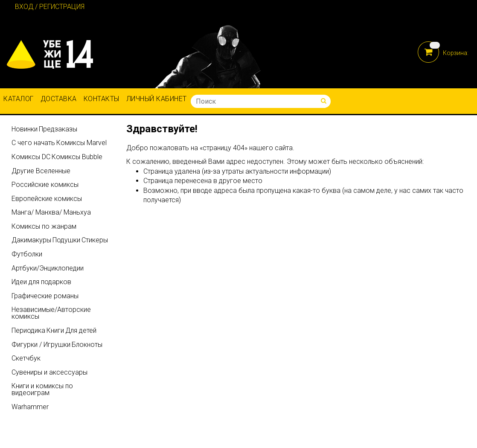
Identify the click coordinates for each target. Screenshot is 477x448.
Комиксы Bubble (77, 157)
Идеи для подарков (41, 282)
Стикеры (95, 240)
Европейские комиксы (47, 199)
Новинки (25, 129)
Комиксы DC (31, 157)
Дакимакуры (31, 240)
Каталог (19, 99)
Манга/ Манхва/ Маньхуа (51, 212)
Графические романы (45, 296)
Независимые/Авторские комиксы (51, 313)
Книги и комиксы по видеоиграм (42, 389)
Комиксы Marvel (81, 143)
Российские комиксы (45, 185)
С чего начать (33, 143)
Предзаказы (58, 129)
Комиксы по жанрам (44, 226)
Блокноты (87, 345)
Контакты (102, 99)
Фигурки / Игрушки (41, 345)
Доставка (59, 99)
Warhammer (30, 407)
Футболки (27, 254)
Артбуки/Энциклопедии (48, 268)
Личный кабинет (157, 99)
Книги (55, 330)
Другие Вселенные (41, 171)
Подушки (66, 240)
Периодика (28, 330)
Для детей (81, 330)
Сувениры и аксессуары (49, 372)
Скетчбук (26, 358)
